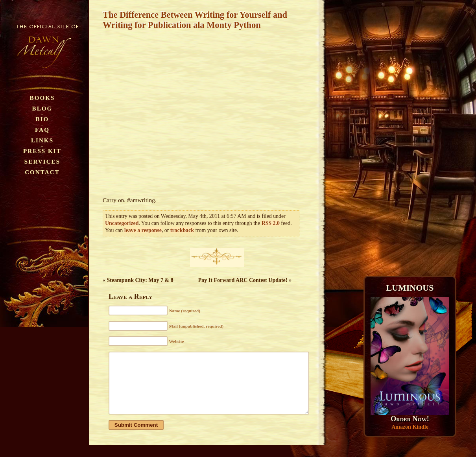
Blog (42, 108)
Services (42, 161)
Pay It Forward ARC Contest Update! (243, 280)
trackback (182, 230)
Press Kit (42, 151)
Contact (42, 172)
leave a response (143, 230)
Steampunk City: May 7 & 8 (140, 280)
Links (42, 140)
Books (42, 98)
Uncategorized (122, 223)
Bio (42, 119)
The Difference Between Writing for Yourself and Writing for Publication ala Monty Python (195, 20)
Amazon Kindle (410, 427)
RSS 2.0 (271, 223)
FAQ (42, 130)
